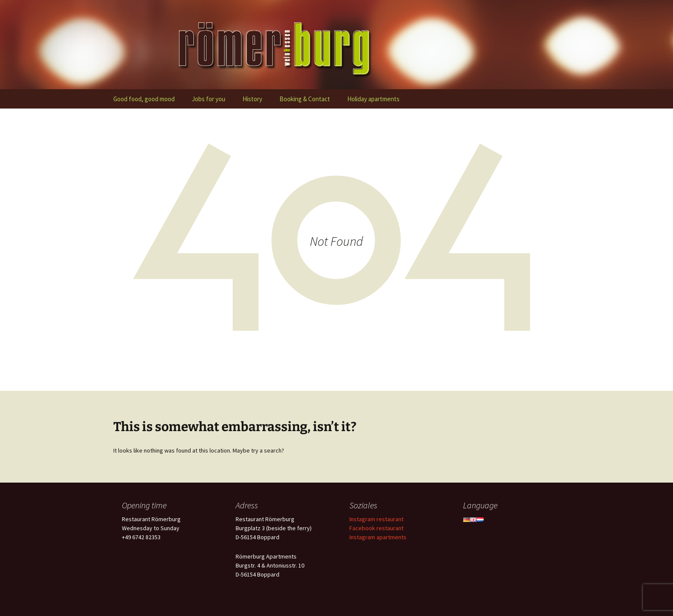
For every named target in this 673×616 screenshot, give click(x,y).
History (252, 99)
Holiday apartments (373, 99)
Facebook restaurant (376, 528)
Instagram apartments (378, 537)
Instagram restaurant (376, 519)
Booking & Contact (305, 99)
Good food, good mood (144, 99)
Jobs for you (209, 99)
